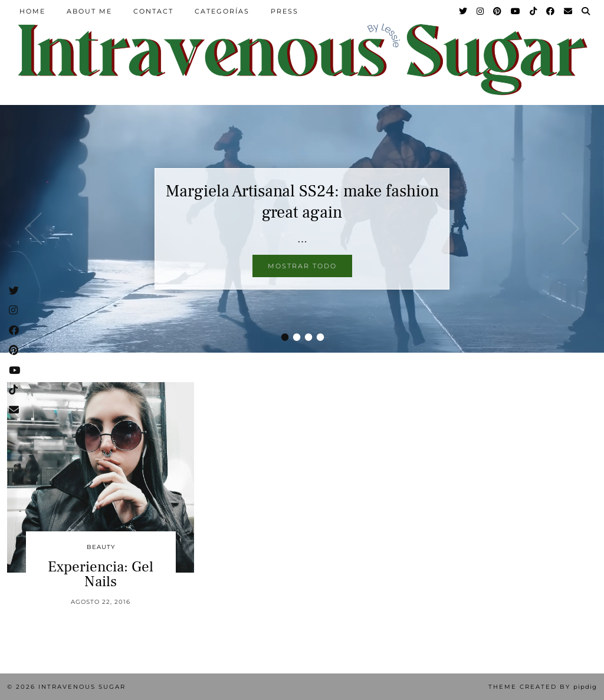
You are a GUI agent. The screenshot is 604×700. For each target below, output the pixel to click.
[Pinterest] (498, 11)
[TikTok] (534, 11)
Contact (153, 11)
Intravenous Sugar (82, 687)
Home (32, 11)
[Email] (569, 11)
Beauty (101, 547)
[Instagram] (481, 11)
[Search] (586, 11)
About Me (89, 11)
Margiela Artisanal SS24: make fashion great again (302, 202)
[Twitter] (464, 11)
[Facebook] (551, 11)
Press (285, 11)
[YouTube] (516, 11)
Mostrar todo (302, 266)
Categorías (222, 11)
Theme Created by (543, 687)
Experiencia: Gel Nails (101, 574)
